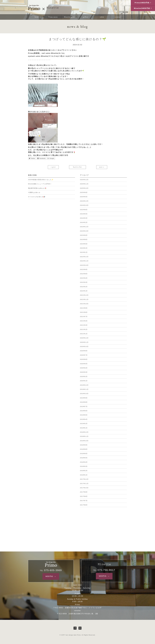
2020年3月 (84, 372)
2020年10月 (84, 347)
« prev (53, 167)
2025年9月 (84, 192)
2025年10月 (84, 188)
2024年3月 (84, 218)
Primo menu (53, 17)
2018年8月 (84, 449)
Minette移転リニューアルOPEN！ (40, 184)
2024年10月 (84, 205)
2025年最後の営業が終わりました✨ (41, 180)
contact (118, 17)
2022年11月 (84, 261)
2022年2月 (84, 287)
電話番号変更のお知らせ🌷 (37, 188)
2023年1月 (84, 252)
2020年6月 (84, 359)
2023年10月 (84, 231)
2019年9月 (84, 398)
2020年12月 (84, 338)
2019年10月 (84, 394)
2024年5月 (84, 214)
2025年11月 (84, 184)
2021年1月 (84, 334)
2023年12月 (84, 227)
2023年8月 (84, 239)
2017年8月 (84, 496)
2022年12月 (84, 257)
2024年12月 (84, 201)
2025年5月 (84, 197)
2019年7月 (84, 406)
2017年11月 (84, 484)
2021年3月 (84, 325)
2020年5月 (84, 364)
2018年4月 (84, 462)
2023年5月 (84, 244)
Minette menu (69, 17)
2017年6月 (84, 505)
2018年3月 (84, 466)
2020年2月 (84, 376)
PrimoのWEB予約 (142, 3)
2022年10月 (84, 265)
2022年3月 (84, 282)
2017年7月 (84, 501)
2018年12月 (84, 432)
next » (102, 167)
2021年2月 (84, 329)
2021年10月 (84, 304)
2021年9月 (84, 308)
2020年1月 (84, 381)
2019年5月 (84, 415)
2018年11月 (84, 436)
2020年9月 (84, 351)
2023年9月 (84, 235)
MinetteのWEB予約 (142, 8)
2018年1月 (84, 475)
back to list (77, 167)
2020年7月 (84, 355)
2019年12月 (84, 385)
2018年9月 (84, 445)
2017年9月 (84, 492)
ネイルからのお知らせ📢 (37, 197)
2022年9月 (84, 269)
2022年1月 (84, 291)
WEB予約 (49, 576)
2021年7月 (84, 317)
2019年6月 (84, 411)
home (37, 17)
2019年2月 (84, 424)
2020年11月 (84, 342)
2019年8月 (84, 402)
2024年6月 (84, 210)
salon (102, 17)
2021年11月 (84, 299)
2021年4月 (84, 321)
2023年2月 (84, 248)
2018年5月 (84, 458)
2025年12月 (84, 180)
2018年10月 (84, 441)
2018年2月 (84, 471)
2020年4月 (84, 368)
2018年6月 (84, 454)
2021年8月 (84, 312)
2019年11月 (84, 389)
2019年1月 (84, 428)
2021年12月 (84, 295)
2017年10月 (84, 488)
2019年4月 (84, 419)
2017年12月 (84, 479)
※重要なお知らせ (34, 192)
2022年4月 (84, 278)
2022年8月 (84, 274)
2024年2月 (84, 222)
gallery (86, 17)
